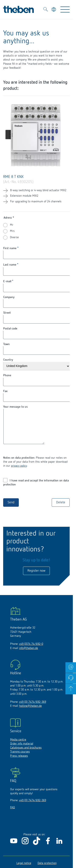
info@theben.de (29, 654)
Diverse (14, 237)
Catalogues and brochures (26, 754)
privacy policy (19, 472)
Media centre (18, 746)
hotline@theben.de (31, 712)
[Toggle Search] (46, 10)
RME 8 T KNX (13, 177)
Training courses (20, 758)
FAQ (12, 814)
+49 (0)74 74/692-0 (31, 650)
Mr (12, 225)
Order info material (22, 750)
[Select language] (54, 10)
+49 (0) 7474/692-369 (33, 708)
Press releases (19, 762)
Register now (36, 577)
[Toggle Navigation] (65, 9)
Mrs (12, 231)
